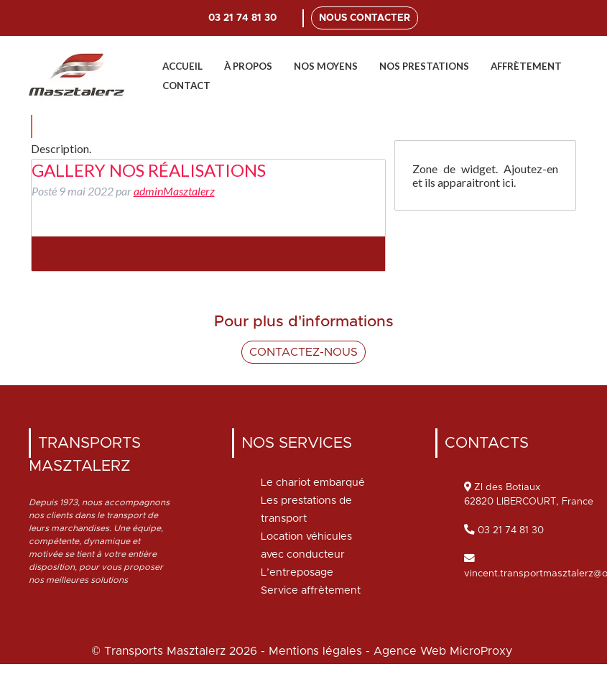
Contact (186, 86)
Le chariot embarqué (313, 483)
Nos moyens (326, 66)
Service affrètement (311, 590)
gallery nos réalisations (149, 170)
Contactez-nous (303, 352)
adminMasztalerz (174, 191)
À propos (248, 66)
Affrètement (526, 66)
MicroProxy (481, 651)
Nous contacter (365, 18)
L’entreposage (297, 572)
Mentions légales (315, 651)
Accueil (182, 66)
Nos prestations (424, 66)
